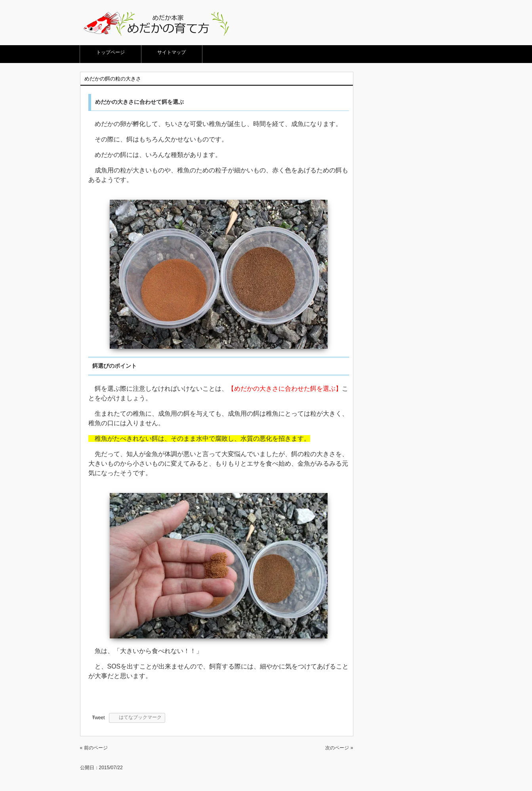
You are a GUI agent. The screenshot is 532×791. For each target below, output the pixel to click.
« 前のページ (94, 748)
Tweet (99, 718)
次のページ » (339, 748)
